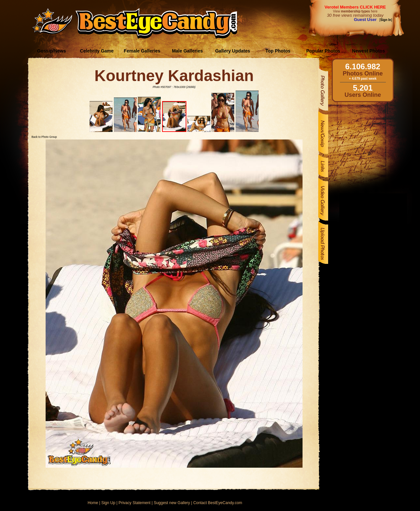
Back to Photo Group (44, 137)
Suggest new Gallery (172, 503)
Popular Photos (323, 51)
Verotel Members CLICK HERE (355, 7)
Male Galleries (187, 51)
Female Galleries (142, 51)
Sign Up (108, 503)
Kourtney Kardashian (174, 76)
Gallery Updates (233, 51)
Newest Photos (368, 51)
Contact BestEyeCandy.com (218, 503)
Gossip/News (52, 51)
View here (355, 11)
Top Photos (278, 51)
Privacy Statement (134, 503)
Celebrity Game (97, 51)
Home (93, 503)
